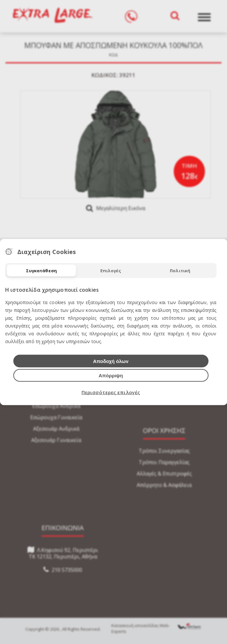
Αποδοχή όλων (111, 361)
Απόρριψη (111, 376)
